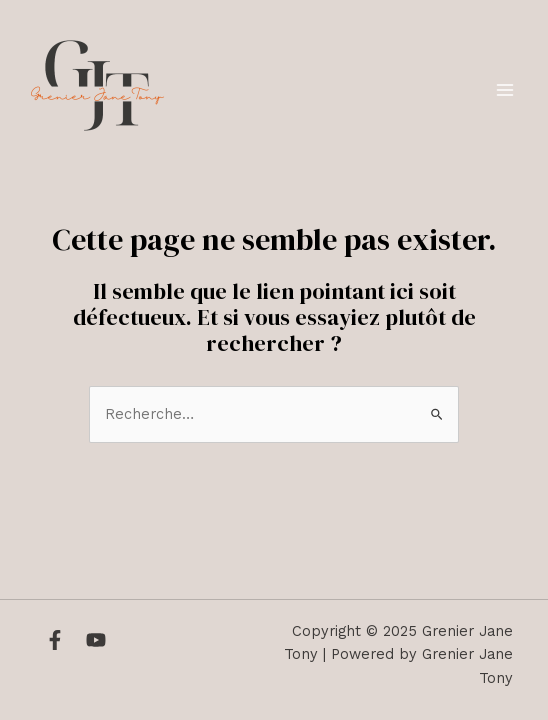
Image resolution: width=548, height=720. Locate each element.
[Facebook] (55, 640)
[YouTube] (96, 640)
